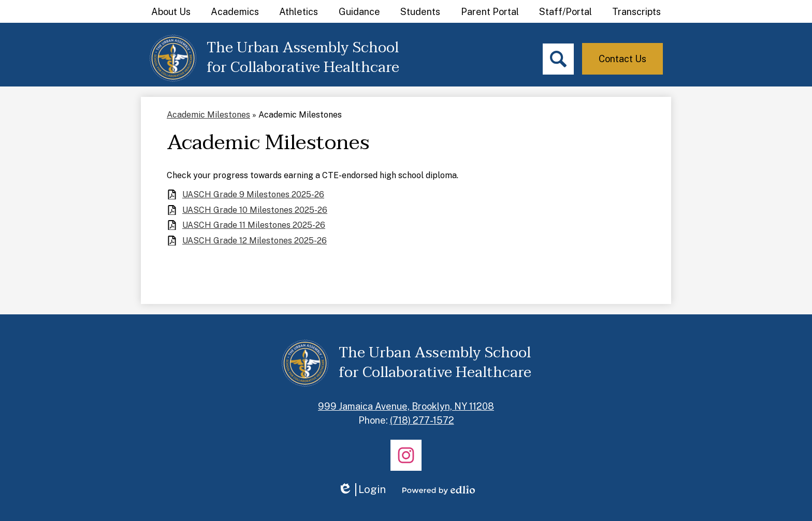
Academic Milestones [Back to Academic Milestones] (208, 115)
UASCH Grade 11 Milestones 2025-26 (254, 225)
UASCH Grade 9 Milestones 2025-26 (253, 194)
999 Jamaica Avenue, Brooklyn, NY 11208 (406, 406)
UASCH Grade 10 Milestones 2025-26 (255, 210)
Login (362, 490)
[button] (171, 11)
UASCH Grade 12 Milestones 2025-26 (255, 241)
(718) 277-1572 (422, 420)
